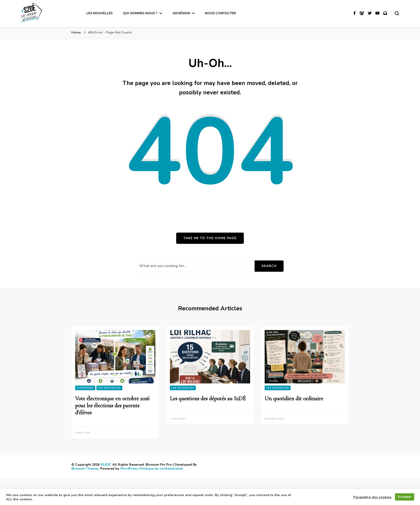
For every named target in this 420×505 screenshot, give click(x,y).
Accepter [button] (405, 497)
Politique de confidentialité (161, 469)
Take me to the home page (210, 238)
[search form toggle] (397, 13)
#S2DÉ (106, 465)
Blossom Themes (85, 469)
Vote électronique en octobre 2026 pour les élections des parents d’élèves (112, 406)
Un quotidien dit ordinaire (294, 399)
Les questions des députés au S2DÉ (208, 399)
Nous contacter (220, 13)
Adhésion (181, 13)
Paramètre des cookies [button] (372, 497)
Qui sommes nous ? (140, 13)
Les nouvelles (99, 13)
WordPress (129, 469)
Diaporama (85, 388)
